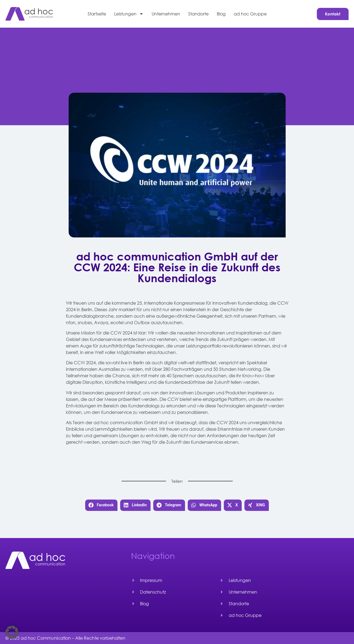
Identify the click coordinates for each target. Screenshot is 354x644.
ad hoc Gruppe (250, 14)
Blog (221, 14)
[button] (101, 505)
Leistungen (129, 14)
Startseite (97, 14)
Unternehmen (166, 14)
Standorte (198, 14)
